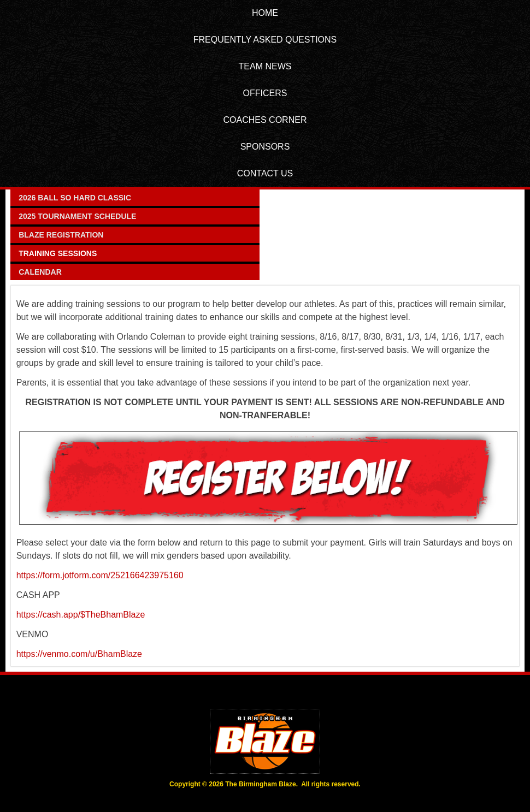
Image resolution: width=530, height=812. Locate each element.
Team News (265, 66)
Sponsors (265, 147)
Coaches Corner (265, 120)
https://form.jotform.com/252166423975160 (100, 575)
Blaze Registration (61, 235)
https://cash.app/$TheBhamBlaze (81, 615)
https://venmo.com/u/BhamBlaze (79, 654)
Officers (265, 93)
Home (265, 13)
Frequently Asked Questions (265, 40)
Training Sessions (58, 253)
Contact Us (265, 173)
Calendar (40, 272)
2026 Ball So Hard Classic (75, 198)
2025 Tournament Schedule (77, 216)
